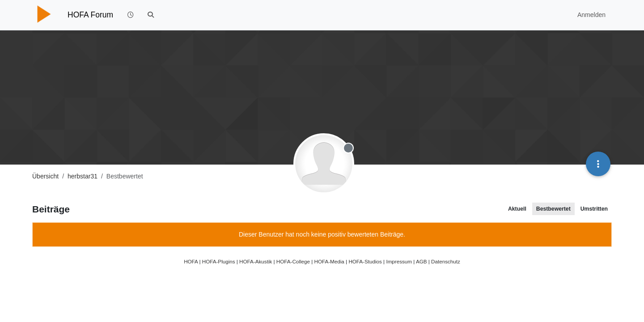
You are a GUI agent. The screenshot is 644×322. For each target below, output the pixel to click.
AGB (422, 261)
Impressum (399, 261)
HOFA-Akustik (256, 261)
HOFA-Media (329, 261)
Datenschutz (446, 261)
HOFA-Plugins (219, 261)
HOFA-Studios (365, 261)
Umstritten (594, 209)
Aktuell (517, 209)
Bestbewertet (553, 209)
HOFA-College (293, 261)
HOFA (191, 261)
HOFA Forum (90, 15)
